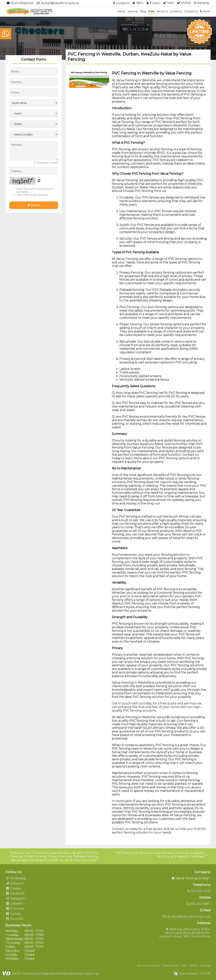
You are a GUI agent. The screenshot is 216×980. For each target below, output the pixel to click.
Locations (176, 11)
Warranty (205, 966)
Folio (151, 11)
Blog (143, 11)
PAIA (184, 966)
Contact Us (191, 11)
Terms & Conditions (148, 966)
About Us (162, 11)
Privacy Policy (171, 966)
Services (133, 11)
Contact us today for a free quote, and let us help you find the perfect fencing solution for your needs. (159, 831)
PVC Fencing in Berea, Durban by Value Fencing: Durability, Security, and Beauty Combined (162, 855)
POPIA (193, 966)
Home (121, 11)
